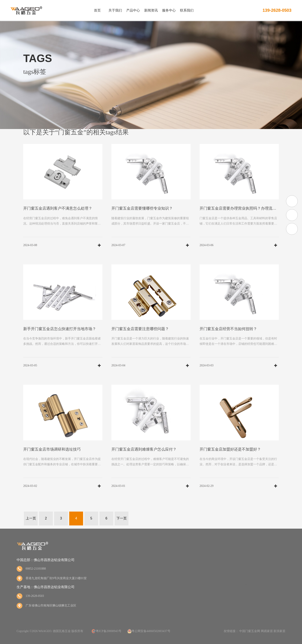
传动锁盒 (167, 585)
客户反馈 (241, 585)
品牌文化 (130, 585)
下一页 (122, 518)
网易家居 (267, 631)
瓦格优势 (241, 569)
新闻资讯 (151, 10)
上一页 (31, 518)
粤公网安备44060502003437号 (151, 631)
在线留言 (278, 577)
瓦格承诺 (241, 577)
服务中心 (169, 10)
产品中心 (133, 10)
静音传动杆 (168, 593)
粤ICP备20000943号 (109, 631)
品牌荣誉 (130, 577)
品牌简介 (130, 569)
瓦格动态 (204, 569)
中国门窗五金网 (250, 631)
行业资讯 (204, 577)
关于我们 (115, 10)
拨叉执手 (167, 577)
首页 (97, 10)
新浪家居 (279, 631)
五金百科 (204, 585)
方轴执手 (167, 569)
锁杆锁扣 (167, 600)
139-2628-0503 (277, 10)
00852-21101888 (36, 569)
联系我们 (187, 10)
